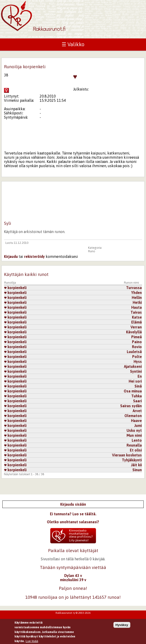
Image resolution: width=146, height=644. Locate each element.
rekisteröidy (34, 256)
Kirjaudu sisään (73, 504)
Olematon (133, 416)
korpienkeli (15, 288)
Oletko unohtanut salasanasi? (73, 522)
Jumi (138, 426)
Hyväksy (122, 627)
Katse (137, 317)
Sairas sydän (131, 406)
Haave (136, 421)
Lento (137, 440)
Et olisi (136, 450)
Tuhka (137, 396)
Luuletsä (134, 352)
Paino (137, 342)
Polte (137, 357)
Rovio (137, 347)
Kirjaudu (11, 256)
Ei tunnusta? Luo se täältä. (73, 514)
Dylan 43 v (73, 576)
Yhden (137, 293)
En (140, 376)
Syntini (136, 371)
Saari (137, 401)
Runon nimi (131, 283)
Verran (136, 327)
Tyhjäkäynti (132, 460)
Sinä (138, 386)
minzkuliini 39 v (73, 580)
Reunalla (134, 445)
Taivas (136, 312)
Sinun (137, 470)
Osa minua (133, 391)
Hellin (137, 298)
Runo (92, 251)
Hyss (138, 362)
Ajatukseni (133, 366)
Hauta (137, 307)
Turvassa (134, 288)
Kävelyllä (134, 332)
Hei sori (135, 381)
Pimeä (137, 337)
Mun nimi (134, 435)
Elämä (137, 322)
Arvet (137, 411)
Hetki (137, 302)
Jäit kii (136, 465)
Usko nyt (134, 430)
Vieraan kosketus (127, 455)
